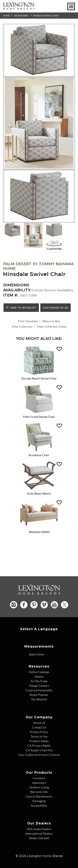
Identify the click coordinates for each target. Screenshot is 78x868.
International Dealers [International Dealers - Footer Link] (39, 833)
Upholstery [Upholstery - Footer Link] (39, 783)
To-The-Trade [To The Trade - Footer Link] (39, 681)
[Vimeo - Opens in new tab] (44, 605)
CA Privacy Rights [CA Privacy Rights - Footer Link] (39, 746)
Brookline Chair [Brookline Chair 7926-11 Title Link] (39, 455)
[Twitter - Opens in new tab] (65, 605)
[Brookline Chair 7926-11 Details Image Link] (39, 450)
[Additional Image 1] (39, 50)
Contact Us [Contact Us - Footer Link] (39, 727)
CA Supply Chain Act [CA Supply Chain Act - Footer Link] (39, 750)
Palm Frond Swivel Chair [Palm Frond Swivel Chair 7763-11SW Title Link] (39, 417)
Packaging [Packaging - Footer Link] (39, 801)
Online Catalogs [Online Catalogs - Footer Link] (39, 672)
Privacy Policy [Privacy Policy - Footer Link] (39, 732)
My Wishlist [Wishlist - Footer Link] (39, 699)
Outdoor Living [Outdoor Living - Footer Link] (39, 787)
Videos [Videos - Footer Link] (39, 677)
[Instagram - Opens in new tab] (14, 605)
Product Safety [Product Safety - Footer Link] (39, 741)
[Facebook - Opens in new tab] (24, 605)
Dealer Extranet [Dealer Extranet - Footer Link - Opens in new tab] (39, 838)
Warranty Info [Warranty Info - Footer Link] (39, 792)
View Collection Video (52, 326)
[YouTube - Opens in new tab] (54, 605)
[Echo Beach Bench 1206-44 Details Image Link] (39, 489)
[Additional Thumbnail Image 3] (54, 230)
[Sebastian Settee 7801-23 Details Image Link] (39, 527)
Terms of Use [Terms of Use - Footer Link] (39, 736)
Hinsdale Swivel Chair (46, 16)
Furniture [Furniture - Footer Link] (39, 778)
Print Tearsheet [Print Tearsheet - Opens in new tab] (28, 321)
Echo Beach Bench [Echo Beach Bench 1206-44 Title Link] (39, 493)
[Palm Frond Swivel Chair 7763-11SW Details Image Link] (39, 412)
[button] (59, 349)
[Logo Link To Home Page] (19, 8)
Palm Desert (21, 16)
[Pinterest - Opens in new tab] (34, 605)
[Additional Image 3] (39, 196)
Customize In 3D (56, 308)
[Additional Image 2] (39, 123)
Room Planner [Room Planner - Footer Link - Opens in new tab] (39, 695)
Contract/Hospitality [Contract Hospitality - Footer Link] (39, 690)
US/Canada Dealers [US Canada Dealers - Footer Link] (39, 829)
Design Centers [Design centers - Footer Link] (39, 686)
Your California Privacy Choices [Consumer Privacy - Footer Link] (39, 755)
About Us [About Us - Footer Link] (39, 723)
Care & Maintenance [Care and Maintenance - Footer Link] (39, 796)
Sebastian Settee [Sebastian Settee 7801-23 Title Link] (39, 532)
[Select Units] (39, 654)
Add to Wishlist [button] (23, 308)
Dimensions (16, 285)
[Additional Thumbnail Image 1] (12, 230)
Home (6, 16)
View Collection (22, 326)
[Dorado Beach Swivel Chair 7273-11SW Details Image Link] (39, 374)
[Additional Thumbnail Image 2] (33, 235)
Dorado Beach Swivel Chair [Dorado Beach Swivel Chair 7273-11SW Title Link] (39, 378)
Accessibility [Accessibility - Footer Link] (39, 805)
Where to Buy (51, 321)
